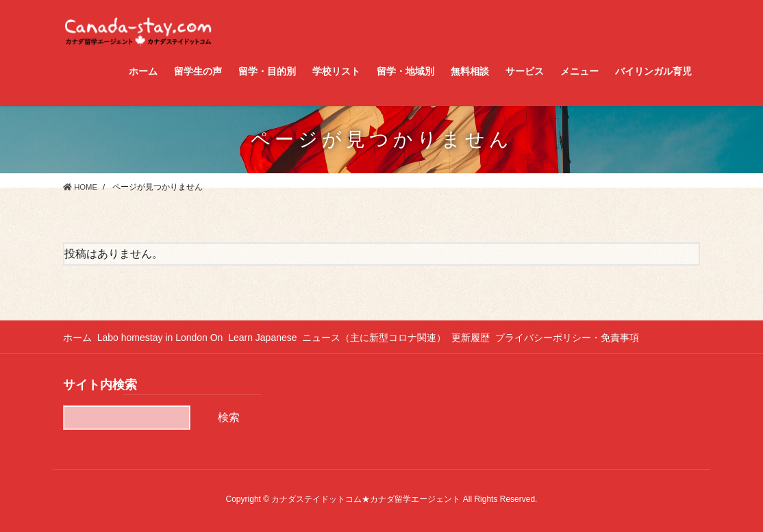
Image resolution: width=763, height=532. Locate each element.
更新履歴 (490, 338)
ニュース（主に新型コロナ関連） (389, 338)
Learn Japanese (273, 338)
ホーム (77, 338)
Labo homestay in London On (165, 338)
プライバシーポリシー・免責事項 (592, 338)
